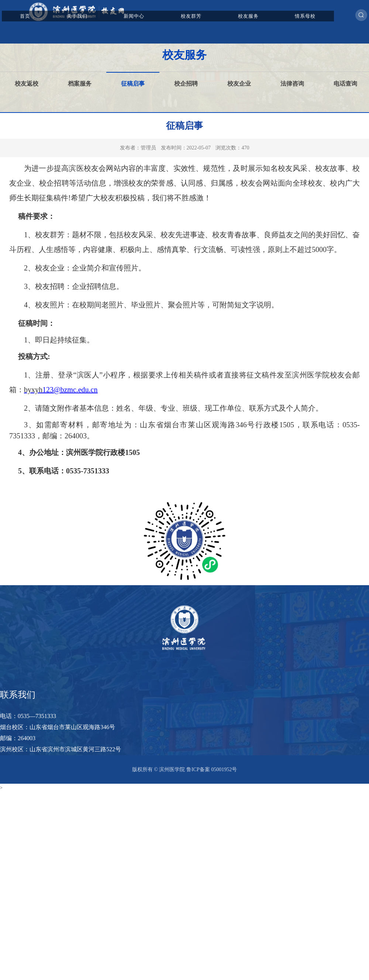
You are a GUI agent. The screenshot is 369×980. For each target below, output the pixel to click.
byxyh (33, 390)
